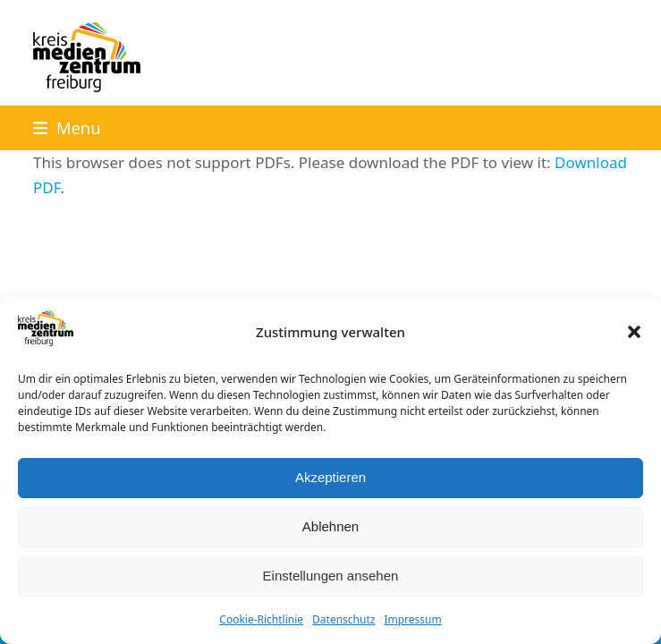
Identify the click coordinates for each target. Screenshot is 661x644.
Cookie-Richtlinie (261, 619)
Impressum (412, 619)
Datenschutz (343, 619)
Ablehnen (330, 526)
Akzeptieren (330, 477)
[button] (634, 332)
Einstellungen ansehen (331, 576)
